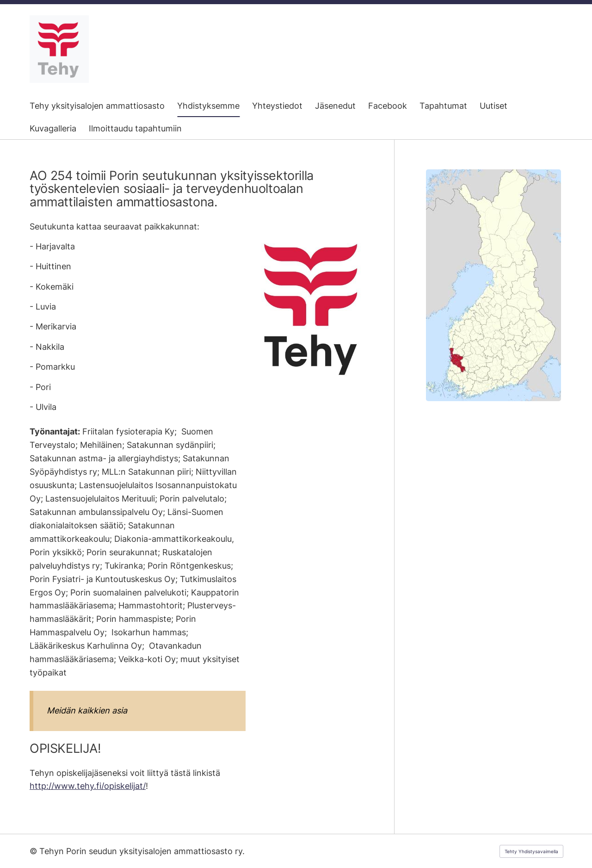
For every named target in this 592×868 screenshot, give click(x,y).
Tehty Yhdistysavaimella (531, 851)
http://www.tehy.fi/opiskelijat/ (88, 786)
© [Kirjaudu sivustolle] (34, 851)
